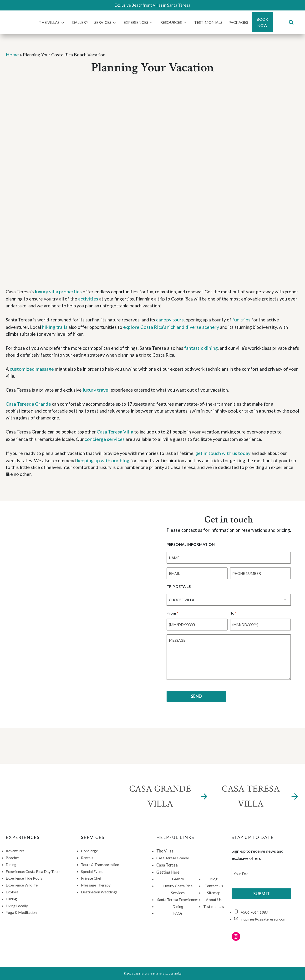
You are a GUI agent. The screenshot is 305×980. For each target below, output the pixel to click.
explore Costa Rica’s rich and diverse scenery (176, 327)
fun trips (251, 320)
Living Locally (17, 906)
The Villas (49, 22)
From (170, 625)
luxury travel (99, 391)
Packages (238, 22)
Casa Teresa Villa (119, 434)
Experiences (136, 22)
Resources (171, 22)
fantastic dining (210, 348)
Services (103, 22)
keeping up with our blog (106, 463)
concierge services (109, 441)
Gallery (80, 22)
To (233, 625)
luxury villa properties (59, 291)
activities (108, 298)
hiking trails (57, 327)
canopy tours (177, 320)
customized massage (32, 370)
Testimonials (208, 22)
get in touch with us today (232, 455)
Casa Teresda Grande (28, 405)
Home (12, 54)
